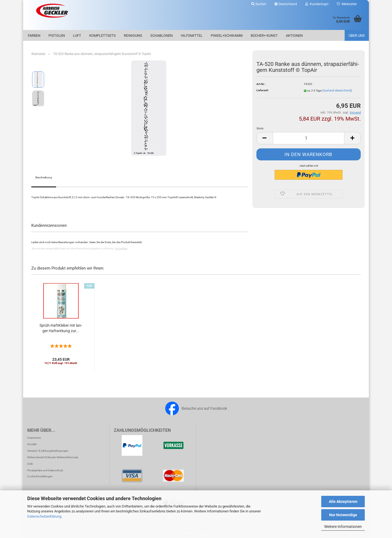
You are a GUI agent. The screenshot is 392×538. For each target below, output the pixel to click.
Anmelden (121, 248)
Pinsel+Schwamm (227, 36)
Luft (77, 36)
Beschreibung (44, 177)
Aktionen (294, 36)
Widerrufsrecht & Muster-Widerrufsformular (53, 457)
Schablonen (161, 36)
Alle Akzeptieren (343, 502)
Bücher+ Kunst (264, 36)
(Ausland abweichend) (337, 91)
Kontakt (32, 444)
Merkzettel (347, 4)
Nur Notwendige (343, 515)
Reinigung (133, 36)
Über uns (357, 36)
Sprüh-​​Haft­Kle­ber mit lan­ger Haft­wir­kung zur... (61, 328)
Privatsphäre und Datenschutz (45, 470)
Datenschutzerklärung (44, 516)
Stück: (260, 128)
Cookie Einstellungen (40, 476)
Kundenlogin (317, 4)
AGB (30, 464)
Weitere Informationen (343, 527)
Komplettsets (102, 36)
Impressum (34, 438)
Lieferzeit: (263, 90)
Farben (34, 36)
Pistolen (57, 36)
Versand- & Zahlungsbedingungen (48, 451)
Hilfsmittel (192, 36)
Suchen (259, 4)
